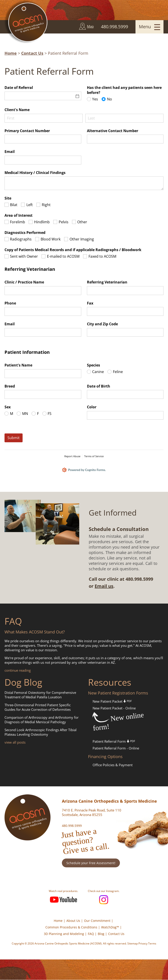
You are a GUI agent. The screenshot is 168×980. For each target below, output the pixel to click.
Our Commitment (97, 921)
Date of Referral (19, 88)
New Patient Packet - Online (114, 708)
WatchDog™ (110, 927)
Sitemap (133, 944)
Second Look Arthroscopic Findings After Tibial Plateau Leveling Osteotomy (41, 732)
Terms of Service (94, 456)
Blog (101, 934)
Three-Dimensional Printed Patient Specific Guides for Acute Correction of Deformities (38, 707)
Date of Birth (99, 386)
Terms (152, 944)
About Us (73, 921)
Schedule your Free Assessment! (91, 863)
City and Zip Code (102, 324)
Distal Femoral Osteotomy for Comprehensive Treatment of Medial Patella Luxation (40, 695)
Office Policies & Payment (113, 765)
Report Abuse (72, 456)
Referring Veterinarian (107, 282)
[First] (44, 118)
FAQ (91, 934)
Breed (10, 386)
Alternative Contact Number (113, 131)
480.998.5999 (72, 826)
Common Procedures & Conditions (71, 927)
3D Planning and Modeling (64, 934)
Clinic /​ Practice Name (24, 282)
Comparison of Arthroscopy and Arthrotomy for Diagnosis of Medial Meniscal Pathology (42, 720)
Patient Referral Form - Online (116, 748)
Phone (10, 303)
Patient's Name (18, 365)
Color (92, 407)
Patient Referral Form (114, 742)
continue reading (18, 671)
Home (11, 53)
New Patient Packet (112, 702)
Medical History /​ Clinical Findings (35, 173)
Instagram (104, 900)
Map (90, 26)
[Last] (124, 118)
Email (10, 152)
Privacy (143, 944)
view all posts (15, 742)
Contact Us (32, 53)
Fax (90, 303)
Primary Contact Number (27, 131)
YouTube (63, 900)
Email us (104, 586)
